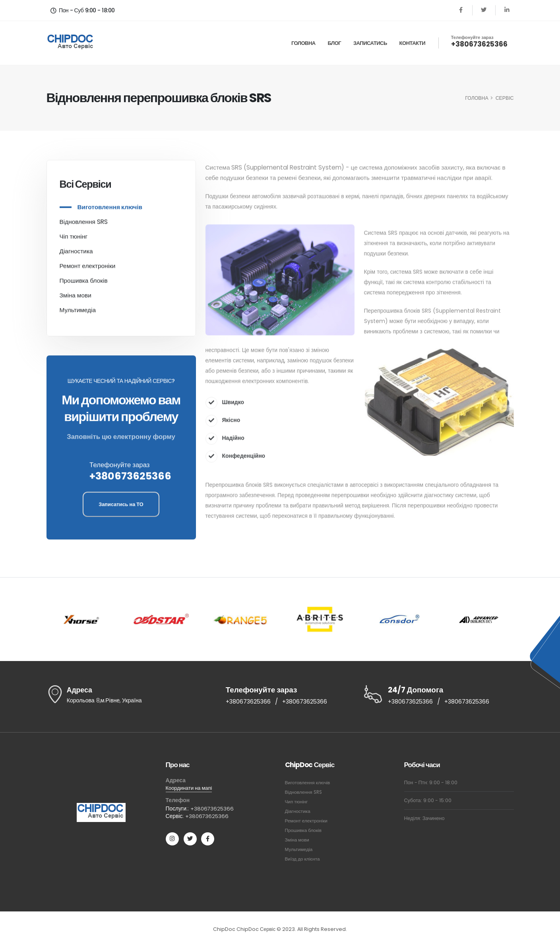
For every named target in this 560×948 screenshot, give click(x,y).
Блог (335, 43)
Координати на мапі (191, 789)
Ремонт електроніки (88, 269)
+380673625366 (479, 44)
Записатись (370, 43)
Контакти (413, 43)
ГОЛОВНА (477, 98)
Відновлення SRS (84, 224)
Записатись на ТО (121, 507)
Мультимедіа (78, 313)
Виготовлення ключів (110, 210)
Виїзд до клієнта (304, 860)
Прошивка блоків (84, 283)
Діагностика (76, 254)
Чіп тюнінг (74, 239)
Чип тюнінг (297, 802)
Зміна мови (76, 298)
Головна (303, 43)
